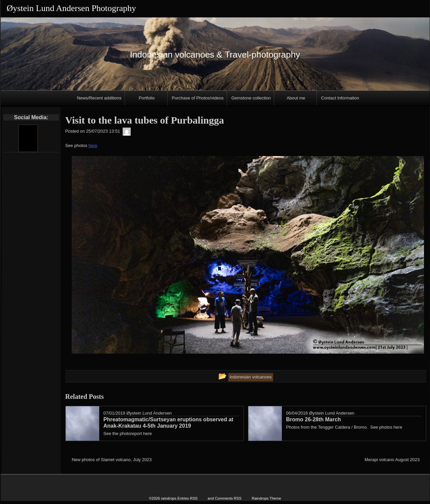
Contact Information (340, 98)
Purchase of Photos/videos (198, 98)
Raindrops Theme (266, 498)
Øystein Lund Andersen (149, 413)
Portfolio (147, 98)
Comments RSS (228, 498)
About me (296, 98)
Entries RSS (187, 498)
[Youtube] (28, 138)
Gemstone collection (251, 98)
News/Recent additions (99, 98)
